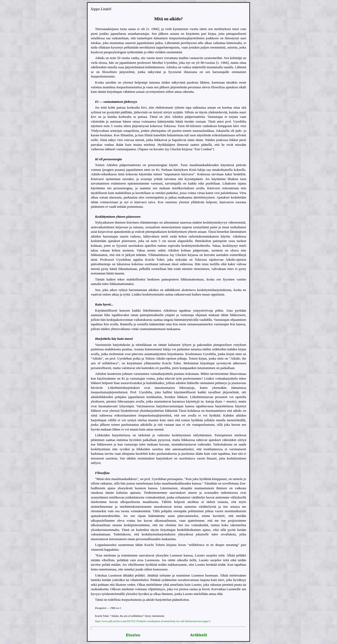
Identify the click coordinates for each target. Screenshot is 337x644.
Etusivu (133, 635)
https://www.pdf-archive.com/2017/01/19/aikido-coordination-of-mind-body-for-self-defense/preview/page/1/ (153, 621)
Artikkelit (199, 635)
